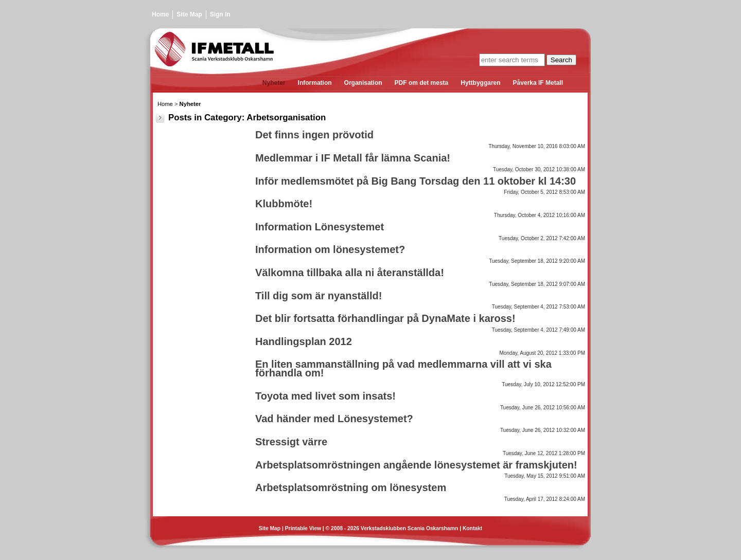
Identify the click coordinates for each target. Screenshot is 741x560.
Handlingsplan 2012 (304, 341)
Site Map (189, 14)
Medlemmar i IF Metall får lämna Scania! (353, 158)
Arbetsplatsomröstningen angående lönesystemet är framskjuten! (416, 465)
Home (160, 14)
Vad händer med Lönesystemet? (334, 419)
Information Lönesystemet (320, 227)
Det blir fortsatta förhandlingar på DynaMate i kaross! (385, 318)
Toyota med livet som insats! (325, 396)
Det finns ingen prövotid (314, 135)
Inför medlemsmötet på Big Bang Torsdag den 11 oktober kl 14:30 (416, 181)
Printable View (303, 528)
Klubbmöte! (284, 204)
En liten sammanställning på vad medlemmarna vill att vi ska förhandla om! (403, 368)
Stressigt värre (291, 442)
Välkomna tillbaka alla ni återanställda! (350, 273)
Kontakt (472, 528)
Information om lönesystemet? (330, 249)
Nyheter (190, 104)
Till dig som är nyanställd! (319, 296)
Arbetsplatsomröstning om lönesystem (351, 487)
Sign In (220, 14)
